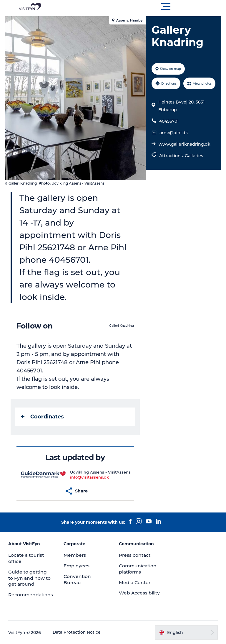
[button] (139, 6)
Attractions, (171, 170)
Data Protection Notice (78, 632)
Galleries (193, 170)
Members (75, 555)
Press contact (135, 555)
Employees (77, 566)
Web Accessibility (140, 593)
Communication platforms (138, 569)
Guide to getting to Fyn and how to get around (30, 578)
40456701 (168, 136)
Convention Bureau (78, 579)
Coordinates (44, 417)
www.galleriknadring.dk (184, 159)
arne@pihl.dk (173, 147)
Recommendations (32, 595)
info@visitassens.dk (90, 477)
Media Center (135, 583)
